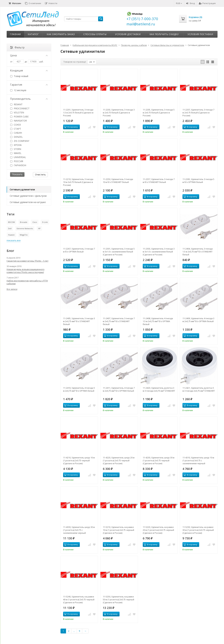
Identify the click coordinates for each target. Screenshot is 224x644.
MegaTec (24, 235)
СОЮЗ (15, 125)
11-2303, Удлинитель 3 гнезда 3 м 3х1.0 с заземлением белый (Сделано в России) (159, 252)
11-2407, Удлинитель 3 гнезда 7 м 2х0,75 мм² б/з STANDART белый (119, 321)
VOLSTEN (17, 112)
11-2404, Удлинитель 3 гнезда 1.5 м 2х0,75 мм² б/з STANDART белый (198, 252)
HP (39, 228)
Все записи (12, 289)
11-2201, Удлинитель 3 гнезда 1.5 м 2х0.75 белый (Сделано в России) (78, 113)
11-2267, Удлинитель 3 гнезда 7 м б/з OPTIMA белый (79, 250)
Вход (191, 3)
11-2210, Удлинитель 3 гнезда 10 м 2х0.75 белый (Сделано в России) (78, 182)
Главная (15, 34)
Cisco (35, 222)
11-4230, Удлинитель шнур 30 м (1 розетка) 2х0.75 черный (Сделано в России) (159, 460)
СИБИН (16, 133)
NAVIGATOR (18, 121)
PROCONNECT (20, 108)
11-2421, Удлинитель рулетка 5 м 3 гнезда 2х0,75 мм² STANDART (199, 389)
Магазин (15, 3)
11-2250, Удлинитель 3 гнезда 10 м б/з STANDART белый (118, 181)
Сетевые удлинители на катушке (28, 202)
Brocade (24, 222)
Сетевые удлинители (22, 189)
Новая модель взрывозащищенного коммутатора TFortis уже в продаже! (26, 271)
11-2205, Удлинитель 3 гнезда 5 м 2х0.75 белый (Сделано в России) (159, 113)
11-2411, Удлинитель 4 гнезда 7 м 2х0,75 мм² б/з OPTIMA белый (119, 389)
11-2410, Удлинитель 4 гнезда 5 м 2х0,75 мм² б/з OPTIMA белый (79, 389)
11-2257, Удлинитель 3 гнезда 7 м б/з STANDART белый (159, 181)
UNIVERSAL (18, 157)
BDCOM (11, 222)
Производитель (29, 99)
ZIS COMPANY (20, 141)
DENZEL (16, 137)
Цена (29, 55)
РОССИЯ (17, 161)
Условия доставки (128, 34)
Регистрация (207, 3)
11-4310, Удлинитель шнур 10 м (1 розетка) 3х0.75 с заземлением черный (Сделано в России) (198, 460)
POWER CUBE (19, 117)
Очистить (40, 175)
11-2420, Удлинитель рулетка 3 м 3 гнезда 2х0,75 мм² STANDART (159, 389)
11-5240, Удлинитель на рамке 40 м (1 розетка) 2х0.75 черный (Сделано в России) (79, 599)
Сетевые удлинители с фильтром (28, 196)
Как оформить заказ (61, 34)
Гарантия (29, 85)
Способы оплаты (95, 34)
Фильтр (17, 47)
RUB (179, 3)
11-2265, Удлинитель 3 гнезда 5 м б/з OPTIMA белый (198, 181)
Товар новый (19, 76)
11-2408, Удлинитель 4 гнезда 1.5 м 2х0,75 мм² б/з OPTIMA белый (158, 321)
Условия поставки (200, 34)
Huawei (11, 235)
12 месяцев (18, 90)
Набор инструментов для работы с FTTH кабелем (27, 282)
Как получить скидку (164, 34)
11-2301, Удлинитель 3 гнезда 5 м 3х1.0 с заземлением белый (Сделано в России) (119, 252)
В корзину (71, 127)
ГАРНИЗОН (18, 165)
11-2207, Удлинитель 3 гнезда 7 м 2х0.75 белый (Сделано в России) (198, 113)
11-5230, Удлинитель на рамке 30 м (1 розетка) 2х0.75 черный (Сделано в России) (198, 530)
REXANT (16, 104)
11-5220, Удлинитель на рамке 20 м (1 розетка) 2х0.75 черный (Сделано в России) (158, 530)
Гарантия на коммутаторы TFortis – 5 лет (28, 261)
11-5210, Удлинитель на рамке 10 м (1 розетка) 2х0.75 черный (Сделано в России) (118, 530)
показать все (14, 240)
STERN (16, 149)
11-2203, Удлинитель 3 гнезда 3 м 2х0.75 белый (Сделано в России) (119, 113)
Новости (51, 3)
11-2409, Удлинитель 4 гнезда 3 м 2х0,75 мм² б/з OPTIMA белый (198, 320)
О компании (33, 3)
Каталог (33, 34)
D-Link (45, 222)
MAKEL (16, 153)
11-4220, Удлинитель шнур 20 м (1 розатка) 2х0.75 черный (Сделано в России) (119, 460)
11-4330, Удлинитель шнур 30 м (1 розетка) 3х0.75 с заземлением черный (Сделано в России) (79, 530)
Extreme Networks (25, 228)
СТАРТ (16, 129)
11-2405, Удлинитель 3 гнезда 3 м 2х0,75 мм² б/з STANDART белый (79, 321)
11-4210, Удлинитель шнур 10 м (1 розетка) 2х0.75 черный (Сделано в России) (79, 460)
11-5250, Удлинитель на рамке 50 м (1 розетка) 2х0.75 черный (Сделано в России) (118, 599)
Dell (10, 228)
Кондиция (29, 70)
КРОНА (16, 145)
